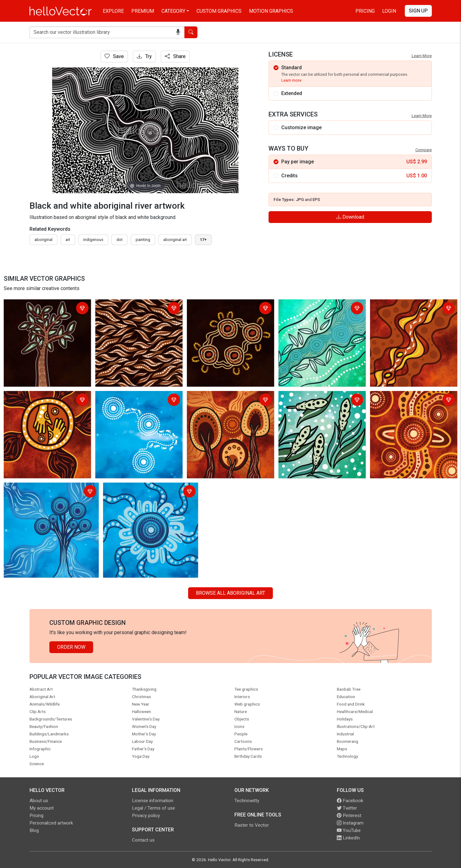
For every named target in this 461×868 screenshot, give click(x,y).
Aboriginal (43, 240)
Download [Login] (350, 217)
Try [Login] (144, 56)
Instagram (350, 823)
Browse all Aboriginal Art (230, 593)
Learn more (291, 80)
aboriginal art (175, 240)
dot (120, 240)
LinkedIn (348, 838)
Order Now (71, 647)
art (68, 240)
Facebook (350, 801)
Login (389, 11)
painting (143, 240)
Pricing (365, 11)
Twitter (347, 808)
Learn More (422, 56)
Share (175, 56)
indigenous (93, 240)
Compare (424, 150)
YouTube (349, 830)
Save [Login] (114, 56)
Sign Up (418, 11)
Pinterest (349, 816)
